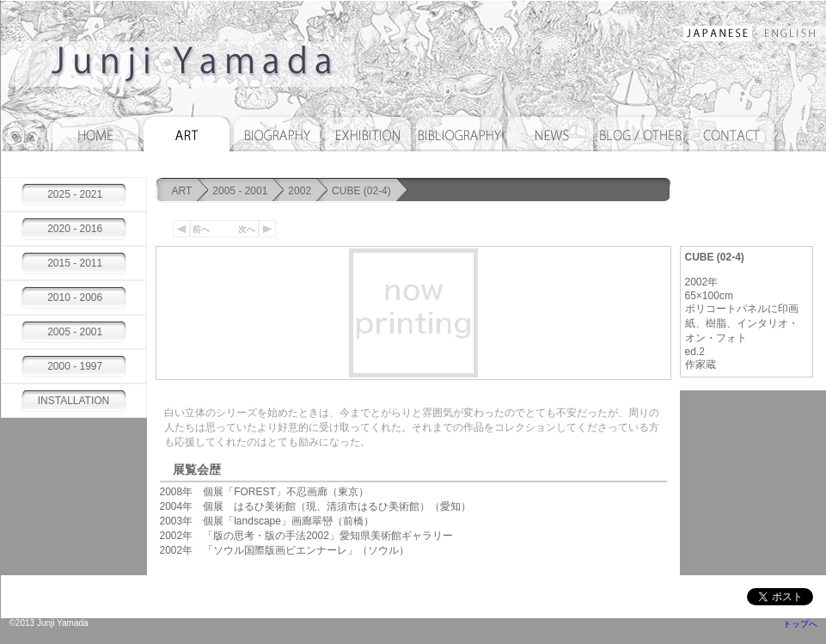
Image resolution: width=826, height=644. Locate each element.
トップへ (800, 624)
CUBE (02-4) (361, 191)
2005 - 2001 (240, 191)
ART (182, 191)
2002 (300, 191)
